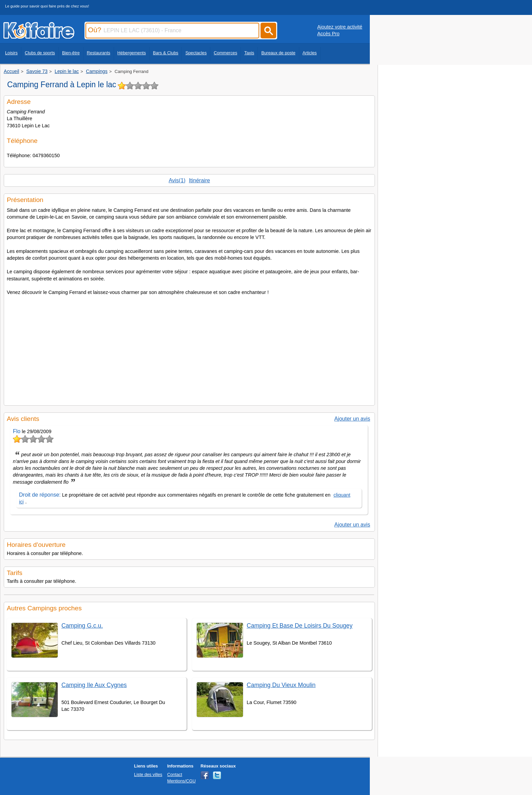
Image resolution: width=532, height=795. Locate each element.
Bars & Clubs (166, 53)
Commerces (225, 53)
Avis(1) (177, 180)
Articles (310, 53)
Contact (175, 774)
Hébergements (132, 53)
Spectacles (196, 53)
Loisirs (11, 53)
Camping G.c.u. (82, 626)
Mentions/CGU (182, 781)
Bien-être (71, 53)
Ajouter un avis (352, 419)
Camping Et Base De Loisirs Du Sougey (300, 626)
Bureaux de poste (278, 53)
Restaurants (99, 53)
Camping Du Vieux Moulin (281, 685)
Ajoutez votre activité (340, 27)
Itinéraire (199, 180)
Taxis (249, 53)
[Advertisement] (189, 348)
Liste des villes (148, 774)
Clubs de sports (40, 53)
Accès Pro (328, 34)
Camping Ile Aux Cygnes (94, 685)
